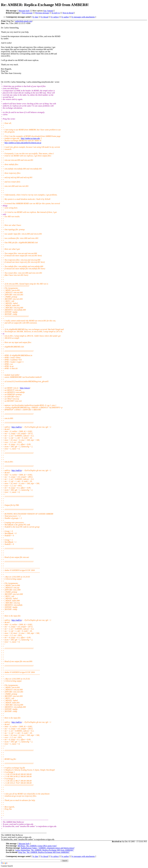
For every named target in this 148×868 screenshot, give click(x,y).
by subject (55, 17)
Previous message (42, 13)
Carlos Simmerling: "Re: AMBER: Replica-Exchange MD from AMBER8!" (45, 850)
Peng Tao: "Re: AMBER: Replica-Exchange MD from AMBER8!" (44, 852)
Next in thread (68, 13)
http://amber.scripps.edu (30, 138)
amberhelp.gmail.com (24, 21)
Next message (27, 13)
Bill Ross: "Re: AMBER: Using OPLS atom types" (37, 846)
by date (35, 17)
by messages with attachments (83, 17)
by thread (45, 17)
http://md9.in (17, 427)
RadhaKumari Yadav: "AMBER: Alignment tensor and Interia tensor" (48, 848)
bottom (50, 11)
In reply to (56, 13)
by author (65, 17)
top (45, 11)
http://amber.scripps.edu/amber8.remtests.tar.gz (23, 143)
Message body (24, 11)
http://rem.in (25, 388)
